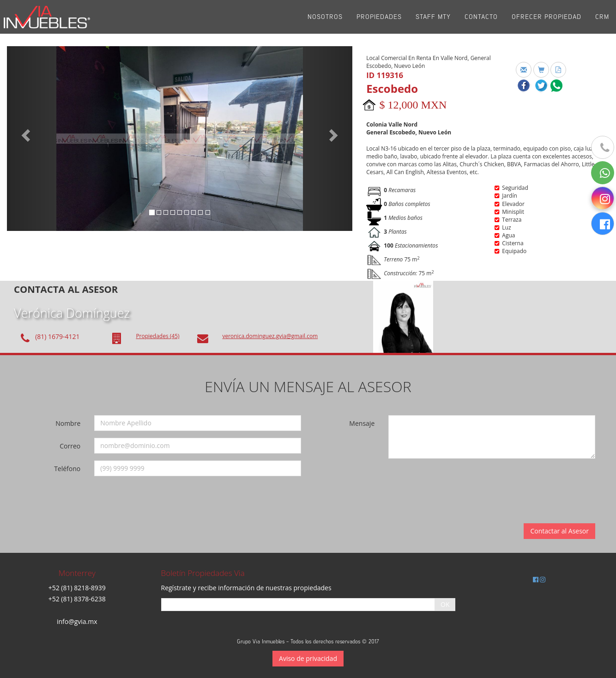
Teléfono (67, 469)
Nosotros (325, 23)
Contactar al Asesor (559, 531)
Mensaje (362, 423)
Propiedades (379, 23)
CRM (602, 23)
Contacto (481, 23)
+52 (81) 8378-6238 (77, 599)
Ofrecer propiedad (547, 23)
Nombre (68, 423)
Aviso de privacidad (308, 658)
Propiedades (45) (157, 336)
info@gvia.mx (77, 621)
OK (445, 604)
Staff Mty (433, 23)
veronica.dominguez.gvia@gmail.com (270, 336)
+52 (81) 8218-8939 (77, 588)
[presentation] (455, 484)
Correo (70, 446)
